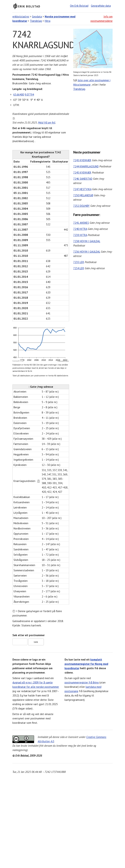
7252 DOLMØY (81, 206)
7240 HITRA (80, 229)
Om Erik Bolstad (79, 6)
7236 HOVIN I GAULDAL (87, 252)
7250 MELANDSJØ (83, 195)
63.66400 (19, 95)
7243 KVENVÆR (82, 160)
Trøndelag (36, 21)
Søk (36, 642)
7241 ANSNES (81, 223)
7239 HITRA (80, 235)
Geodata (37, 17)
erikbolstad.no (21, 17)
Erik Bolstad (29, 6)
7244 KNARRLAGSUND (86, 166)
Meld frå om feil (47, 123)
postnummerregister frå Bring (82, 682)
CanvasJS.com (63, 361)
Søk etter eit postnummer (28, 635)
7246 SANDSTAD (83, 179)
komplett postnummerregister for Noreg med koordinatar (86, 664)
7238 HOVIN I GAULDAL (87, 241)
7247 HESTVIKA (82, 189)
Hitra (48, 21)
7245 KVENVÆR (82, 173)
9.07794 (29, 95)
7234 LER (79, 268)
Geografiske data (101, 6)
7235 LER (79, 262)
